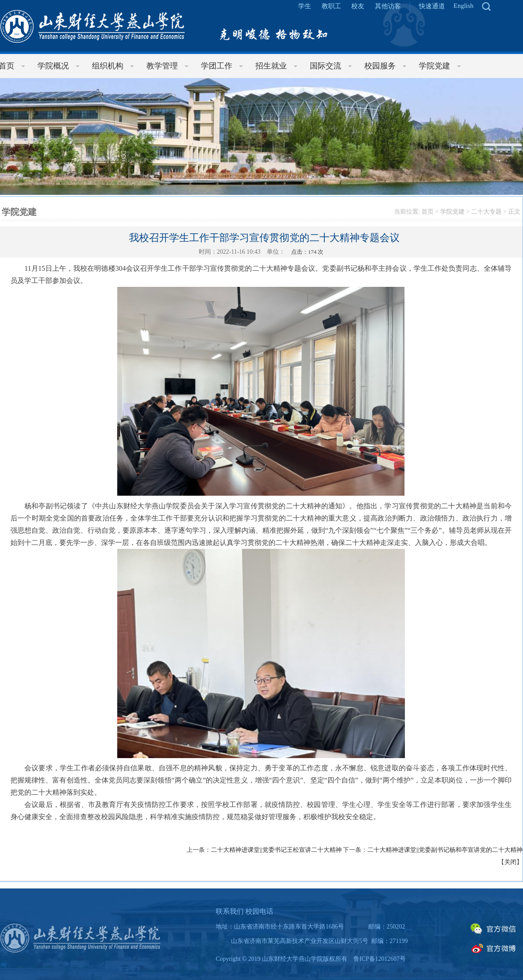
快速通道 (432, 6)
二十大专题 (486, 212)
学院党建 (452, 212)
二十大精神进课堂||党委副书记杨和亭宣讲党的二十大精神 (445, 850)
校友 (358, 6)
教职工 (331, 6)
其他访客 (388, 6)
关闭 (510, 862)
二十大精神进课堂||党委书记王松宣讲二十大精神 (276, 850)
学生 (305, 6)
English (464, 6)
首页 (428, 212)
